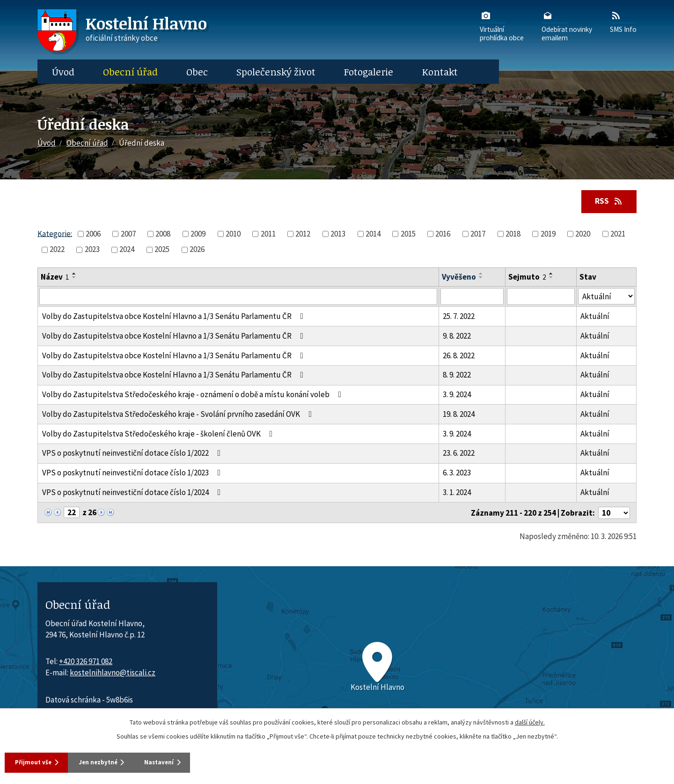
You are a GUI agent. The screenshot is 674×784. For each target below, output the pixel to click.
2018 (513, 235)
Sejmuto (527, 278)
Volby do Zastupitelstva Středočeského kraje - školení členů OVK (159, 435)
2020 (583, 235)
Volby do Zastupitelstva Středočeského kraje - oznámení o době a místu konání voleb (194, 395)
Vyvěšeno (459, 278)
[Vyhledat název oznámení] (238, 297)
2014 (373, 235)
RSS (607, 201)
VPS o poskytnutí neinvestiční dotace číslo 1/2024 (133, 493)
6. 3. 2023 (457, 473)
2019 (548, 235)
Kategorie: (55, 234)
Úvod (63, 72)
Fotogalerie (369, 72)
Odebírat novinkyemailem (567, 26)
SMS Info (623, 22)
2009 (198, 235)
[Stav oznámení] (606, 297)
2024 (127, 250)
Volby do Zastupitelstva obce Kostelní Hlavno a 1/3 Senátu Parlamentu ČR (175, 317)
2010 (233, 235)
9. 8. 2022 (457, 337)
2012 (303, 235)
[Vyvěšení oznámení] (472, 297)
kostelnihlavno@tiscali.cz (113, 673)
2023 (92, 250)
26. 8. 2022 (459, 356)
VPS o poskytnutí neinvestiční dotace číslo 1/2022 (133, 454)
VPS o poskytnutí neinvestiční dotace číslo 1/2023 (133, 473)
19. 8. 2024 (459, 415)
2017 (478, 235)
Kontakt (440, 72)
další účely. (530, 721)
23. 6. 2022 (459, 454)
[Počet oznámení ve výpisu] (614, 514)
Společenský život (276, 72)
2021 (618, 235)
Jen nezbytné (117, 762)
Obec (197, 72)
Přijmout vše (37, 762)
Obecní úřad (130, 72)
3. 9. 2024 (457, 395)
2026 (197, 250)
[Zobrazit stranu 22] (72, 513)
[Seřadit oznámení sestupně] (74, 278)
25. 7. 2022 (459, 317)
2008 (163, 235)
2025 (162, 250)
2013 (338, 235)
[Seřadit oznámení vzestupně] (74, 274)
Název (55, 278)
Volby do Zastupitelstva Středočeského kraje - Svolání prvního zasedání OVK (179, 415)
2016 (443, 235)
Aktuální (595, 317)
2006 (93, 235)
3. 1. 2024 (457, 493)
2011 (268, 235)
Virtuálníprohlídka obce (502, 26)
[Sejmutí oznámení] (541, 297)
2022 (57, 250)
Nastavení (192, 762)
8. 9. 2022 (457, 376)
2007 (128, 235)
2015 (408, 235)
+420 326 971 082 (86, 662)
